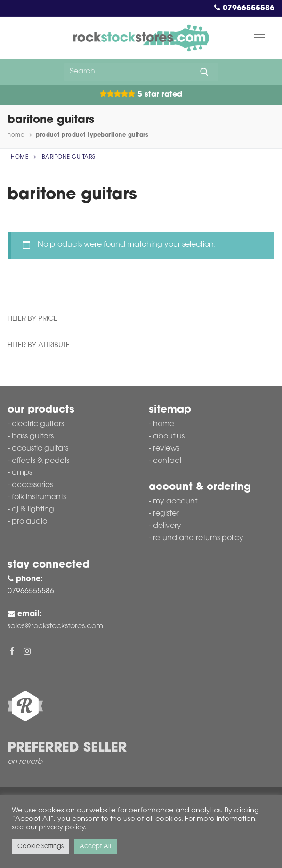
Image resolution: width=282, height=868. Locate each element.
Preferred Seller (67, 748)
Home (16, 135)
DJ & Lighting (33, 510)
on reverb (25, 762)
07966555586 (244, 8)
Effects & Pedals (40, 461)
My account (175, 502)
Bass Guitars (33, 437)
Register (166, 514)
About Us (169, 437)
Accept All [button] (95, 847)
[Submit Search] (204, 72)
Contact (167, 461)
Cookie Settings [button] (40, 847)
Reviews (166, 449)
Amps (22, 473)
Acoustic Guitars (40, 449)
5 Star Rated (141, 95)
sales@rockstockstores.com (55, 626)
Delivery (167, 526)
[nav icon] (259, 38)
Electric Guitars (38, 424)
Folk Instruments (39, 497)
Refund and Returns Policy (198, 538)
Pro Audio (29, 522)
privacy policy (62, 828)
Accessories (32, 485)
